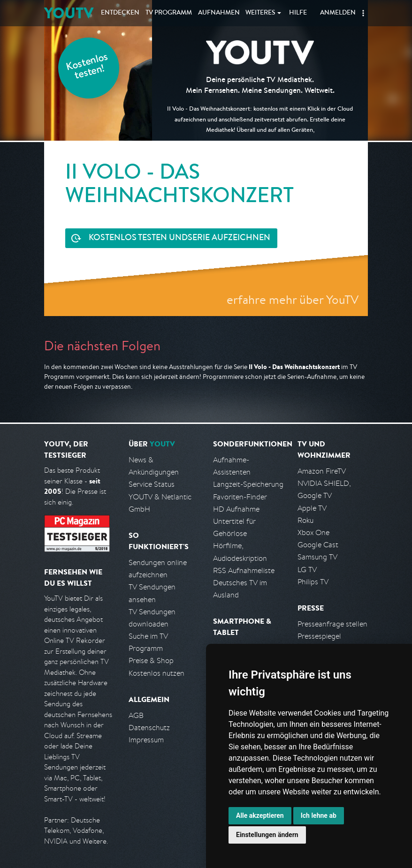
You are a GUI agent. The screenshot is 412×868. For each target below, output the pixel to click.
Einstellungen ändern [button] (267, 835)
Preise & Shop (151, 660)
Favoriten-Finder (240, 497)
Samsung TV (317, 557)
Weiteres (260, 13)
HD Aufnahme (236, 509)
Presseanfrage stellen (332, 624)
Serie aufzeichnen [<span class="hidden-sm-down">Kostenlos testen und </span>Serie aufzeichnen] (179, 238)
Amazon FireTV (322, 471)
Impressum (146, 740)
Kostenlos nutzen (156, 673)
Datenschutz (149, 728)
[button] (363, 13)
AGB (136, 715)
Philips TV (313, 582)
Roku (305, 520)
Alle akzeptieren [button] (260, 815)
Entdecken (120, 13)
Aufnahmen (219, 13)
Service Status (152, 484)
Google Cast (318, 545)
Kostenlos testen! (87, 67)
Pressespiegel (319, 636)
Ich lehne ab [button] (319, 815)
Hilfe (298, 13)
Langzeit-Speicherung (248, 484)
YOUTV (69, 13)
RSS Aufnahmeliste (244, 570)
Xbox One (313, 532)
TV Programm (169, 13)
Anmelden (338, 13)
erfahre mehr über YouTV (293, 299)
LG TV (307, 570)
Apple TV (312, 508)
